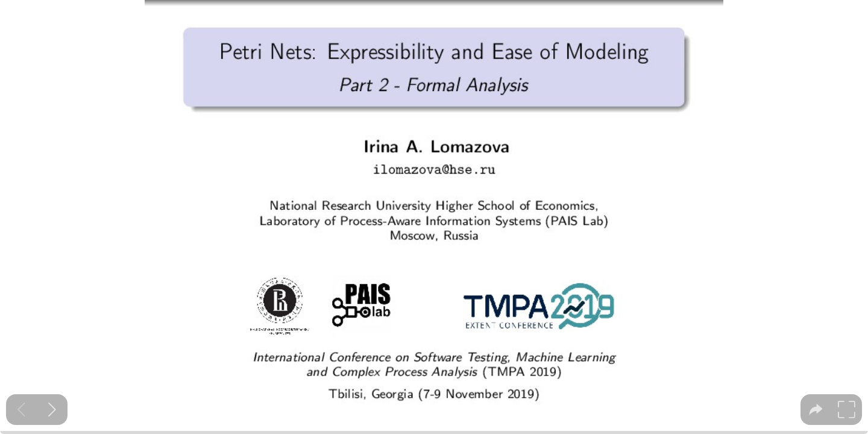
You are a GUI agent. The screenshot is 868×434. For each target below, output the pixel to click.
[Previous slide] (21, 410)
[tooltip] (816, 410)
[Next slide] (52, 410)
